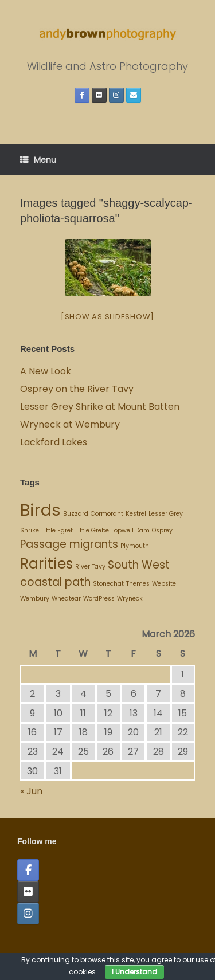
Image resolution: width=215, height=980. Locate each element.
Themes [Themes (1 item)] (138, 584)
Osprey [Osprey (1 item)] (162, 530)
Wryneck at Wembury (71, 424)
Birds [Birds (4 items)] (40, 510)
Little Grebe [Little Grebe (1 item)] (92, 530)
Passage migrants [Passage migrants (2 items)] (69, 544)
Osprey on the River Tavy (77, 389)
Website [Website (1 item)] (164, 584)
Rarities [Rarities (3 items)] (46, 564)
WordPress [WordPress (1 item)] (99, 599)
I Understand (134, 972)
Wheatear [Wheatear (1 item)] (66, 599)
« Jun (31, 791)
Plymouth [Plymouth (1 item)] (135, 546)
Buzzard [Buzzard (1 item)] (76, 514)
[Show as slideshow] (107, 317)
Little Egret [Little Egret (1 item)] (57, 530)
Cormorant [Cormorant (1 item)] (107, 514)
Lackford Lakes (54, 442)
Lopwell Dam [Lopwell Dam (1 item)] (130, 530)
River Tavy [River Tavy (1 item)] (90, 567)
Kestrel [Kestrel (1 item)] (136, 514)
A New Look (46, 371)
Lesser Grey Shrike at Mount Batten (100, 407)
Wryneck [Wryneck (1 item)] (130, 599)
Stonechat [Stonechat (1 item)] (108, 584)
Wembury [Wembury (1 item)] (35, 599)
